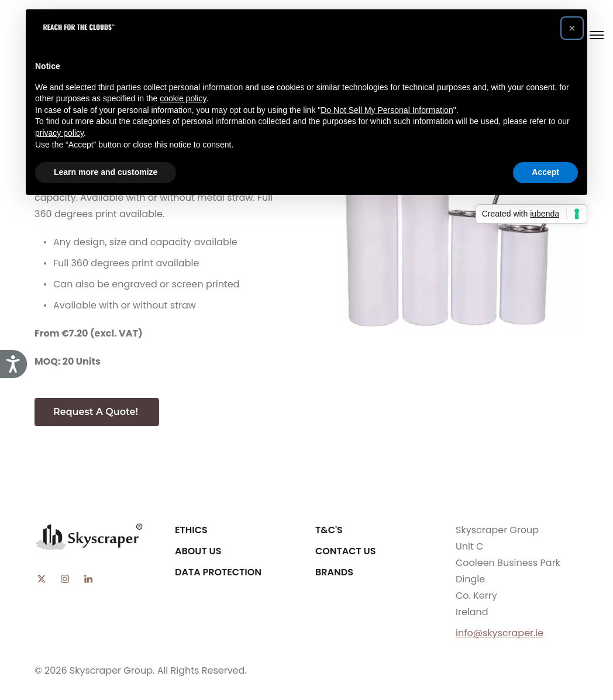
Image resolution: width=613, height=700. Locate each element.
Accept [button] (545, 172)
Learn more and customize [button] (106, 172)
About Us (198, 551)
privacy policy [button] (59, 133)
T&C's (329, 530)
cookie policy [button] (183, 98)
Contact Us (346, 551)
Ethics (191, 530)
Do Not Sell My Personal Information (387, 110)
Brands (334, 572)
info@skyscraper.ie (500, 633)
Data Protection (218, 572)
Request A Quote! (97, 412)
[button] (572, 28)
